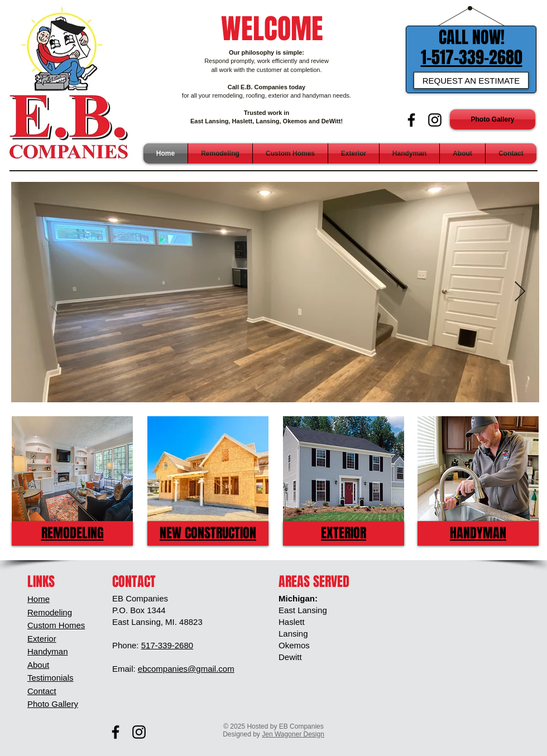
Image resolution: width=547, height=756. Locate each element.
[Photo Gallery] (493, 119)
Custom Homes (56, 625)
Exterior (42, 639)
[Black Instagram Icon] (435, 120)
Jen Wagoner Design (293, 734)
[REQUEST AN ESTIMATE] (471, 80)
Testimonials (51, 678)
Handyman (48, 651)
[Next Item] (520, 292)
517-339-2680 (167, 645)
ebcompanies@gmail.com (186, 669)
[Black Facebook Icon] (411, 120)
